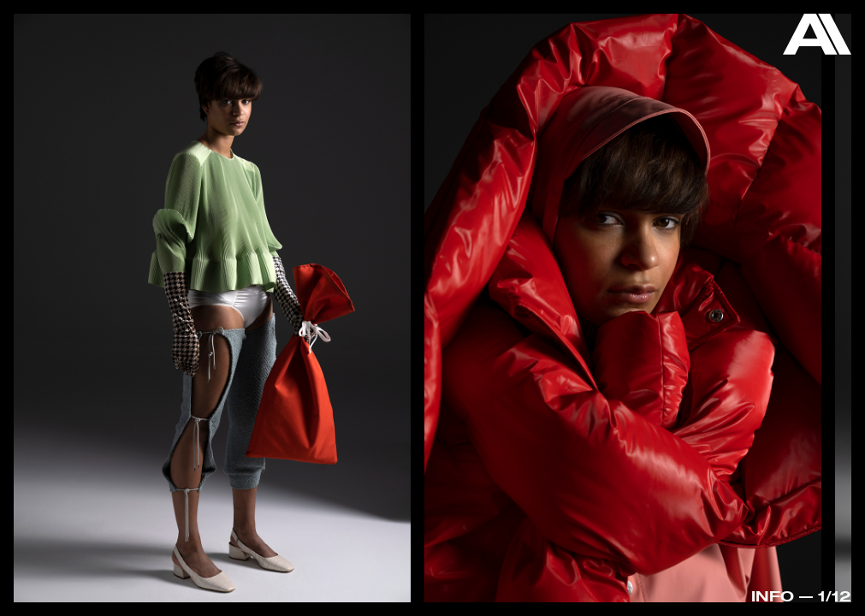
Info (773, 596)
